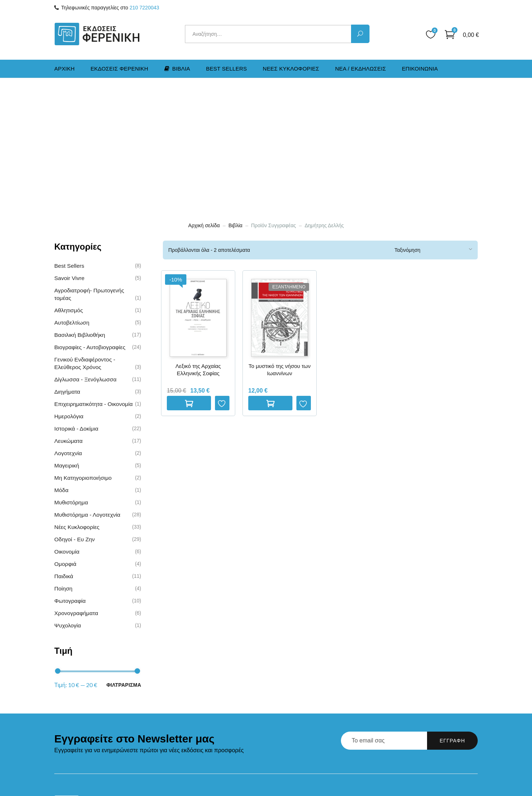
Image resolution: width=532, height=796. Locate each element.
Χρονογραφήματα (76, 484)
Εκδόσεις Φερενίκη (206, 684)
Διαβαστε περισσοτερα (270, 275)
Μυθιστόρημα (71, 374)
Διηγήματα (67, 263)
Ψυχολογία (68, 497)
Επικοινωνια (420, 69)
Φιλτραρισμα (124, 556)
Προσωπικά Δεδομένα (303, 742)
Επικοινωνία (197, 720)
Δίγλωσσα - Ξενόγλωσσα (85, 251)
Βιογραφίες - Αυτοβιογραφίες (90, 218)
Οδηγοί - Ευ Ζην (75, 410)
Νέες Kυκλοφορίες (77, 398)
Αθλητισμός (69, 181)
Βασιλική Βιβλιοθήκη (80, 206)
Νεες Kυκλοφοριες (291, 69)
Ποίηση (63, 460)
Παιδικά (64, 447)
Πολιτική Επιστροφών (302, 705)
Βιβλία (235, 97)
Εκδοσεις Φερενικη (119, 69)
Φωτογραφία (70, 472)
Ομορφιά (65, 435)
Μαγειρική (67, 337)
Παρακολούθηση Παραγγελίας (313, 717)
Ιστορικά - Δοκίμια (76, 300)
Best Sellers (226, 69)
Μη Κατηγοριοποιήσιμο (83, 349)
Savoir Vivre (69, 149)
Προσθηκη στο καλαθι (189, 274)
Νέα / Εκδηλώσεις (204, 708)
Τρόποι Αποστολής (299, 693)
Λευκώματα (68, 312)
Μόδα (61, 361)
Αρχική (190, 672)
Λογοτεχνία (68, 324)
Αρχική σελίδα (204, 97)
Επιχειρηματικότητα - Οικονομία (94, 275)
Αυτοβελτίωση (72, 194)
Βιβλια (177, 69)
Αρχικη (64, 69)
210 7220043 (144, 8)
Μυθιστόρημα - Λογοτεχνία (87, 386)
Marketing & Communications (427, 770)
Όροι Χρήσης (291, 730)
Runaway (458, 781)
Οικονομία (67, 423)
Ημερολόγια (69, 287)
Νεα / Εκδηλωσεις (361, 69)
